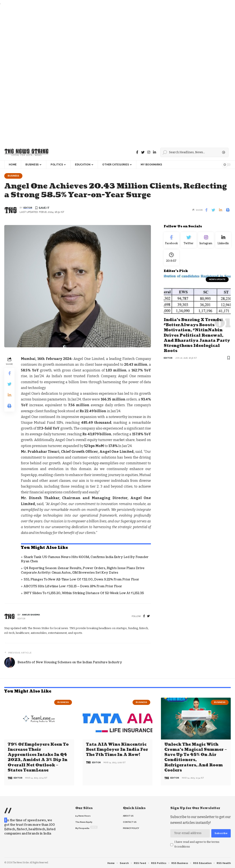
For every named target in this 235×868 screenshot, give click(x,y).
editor (28, 208)
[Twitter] (143, 152)
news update (217, 282)
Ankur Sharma (31, 615)
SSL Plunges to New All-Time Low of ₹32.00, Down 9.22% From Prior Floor (81, 580)
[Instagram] (206, 241)
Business (14, 176)
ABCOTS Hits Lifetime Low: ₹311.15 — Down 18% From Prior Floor (73, 587)
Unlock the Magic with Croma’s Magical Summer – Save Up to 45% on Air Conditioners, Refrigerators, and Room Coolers (196, 757)
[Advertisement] (116, 75)
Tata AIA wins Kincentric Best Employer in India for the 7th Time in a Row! (117, 750)
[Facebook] (137, 152)
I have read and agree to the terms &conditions (197, 844)
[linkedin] (155, 152)
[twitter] (148, 617)
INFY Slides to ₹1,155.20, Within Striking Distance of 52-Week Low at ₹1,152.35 (84, 594)
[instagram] (149, 152)
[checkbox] (172, 845)
